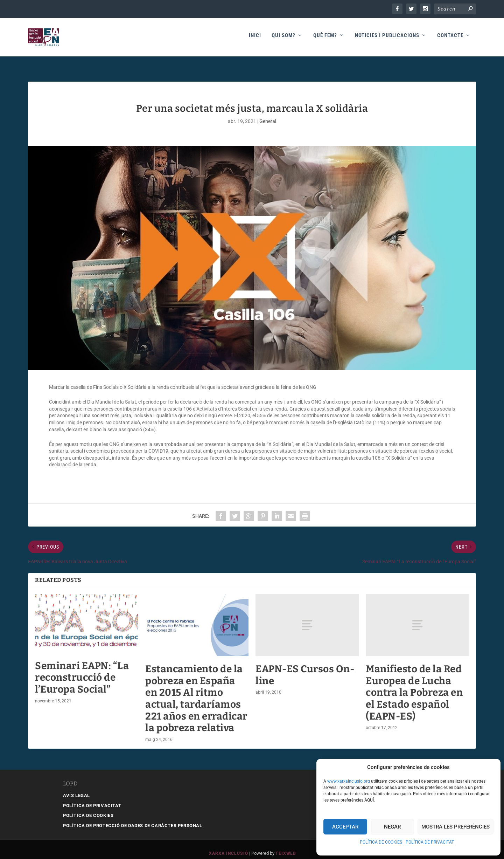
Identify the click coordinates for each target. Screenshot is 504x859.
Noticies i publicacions (387, 39)
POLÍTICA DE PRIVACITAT (430, 842)
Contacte (450, 39)
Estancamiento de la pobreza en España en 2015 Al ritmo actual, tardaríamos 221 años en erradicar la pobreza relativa (196, 691)
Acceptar (345, 827)
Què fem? (325, 39)
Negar (392, 827)
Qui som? (283, 39)
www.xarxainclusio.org (349, 781)
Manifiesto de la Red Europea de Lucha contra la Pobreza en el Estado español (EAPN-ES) (414, 685)
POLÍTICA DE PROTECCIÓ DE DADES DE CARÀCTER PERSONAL (133, 818)
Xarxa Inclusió (229, 846)
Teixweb (286, 846)
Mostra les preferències (456, 827)
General (268, 114)
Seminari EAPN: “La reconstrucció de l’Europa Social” (82, 670)
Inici (255, 39)
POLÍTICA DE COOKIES (381, 842)
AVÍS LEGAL (76, 788)
